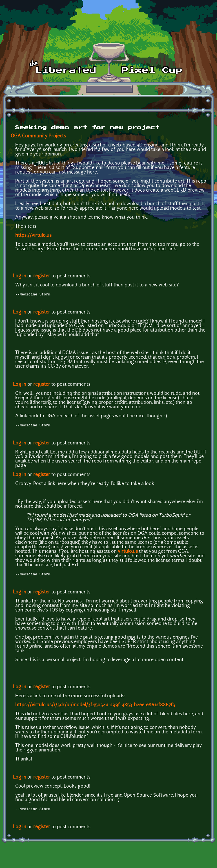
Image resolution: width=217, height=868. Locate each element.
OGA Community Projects (38, 136)
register (42, 276)
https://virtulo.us (33, 236)
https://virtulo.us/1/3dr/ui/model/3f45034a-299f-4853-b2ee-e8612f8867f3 (95, 707)
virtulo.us (128, 553)
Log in (20, 276)
